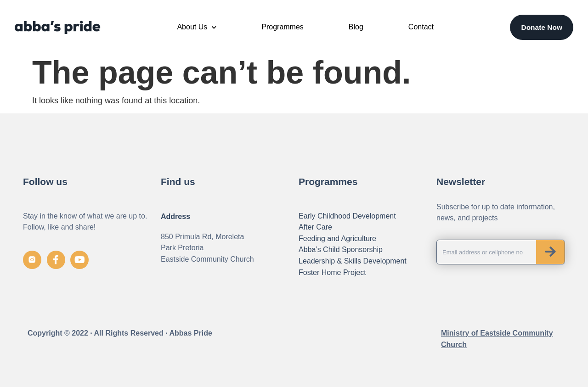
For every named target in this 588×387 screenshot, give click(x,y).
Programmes (283, 27)
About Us (197, 27)
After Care (315, 227)
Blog (356, 27)
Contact (421, 27)
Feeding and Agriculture (337, 238)
